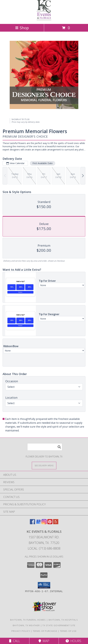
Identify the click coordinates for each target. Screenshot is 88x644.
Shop (22, 28)
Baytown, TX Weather (26, 625)
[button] (44, 585)
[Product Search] (45, 447)
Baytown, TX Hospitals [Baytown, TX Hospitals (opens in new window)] (63, 620)
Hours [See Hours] (73, 641)
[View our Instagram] (44, 523)
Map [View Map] (44, 641)
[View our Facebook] (32, 523)
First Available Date (43, 163)
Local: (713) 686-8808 (44, 548)
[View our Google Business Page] (38, 523)
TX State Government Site (59, 625)
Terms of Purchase (45, 631)
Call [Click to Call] (15, 641)
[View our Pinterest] (50, 523)
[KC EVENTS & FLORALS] (44, 19)
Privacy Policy (21, 631)
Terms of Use (68, 631)
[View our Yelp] (56, 523)
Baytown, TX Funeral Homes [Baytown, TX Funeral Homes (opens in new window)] (28, 620)
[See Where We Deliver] (44, 465)
